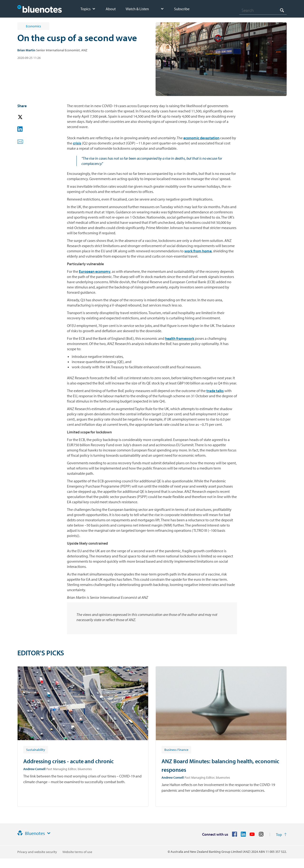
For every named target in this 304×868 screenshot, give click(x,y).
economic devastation (201, 138)
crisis (77, 143)
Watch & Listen (137, 9)
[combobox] (263, 10)
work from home (198, 251)
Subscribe (182, 9)
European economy (95, 271)
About (111, 9)
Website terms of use (77, 852)
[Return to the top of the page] (281, 834)
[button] (27, 117)
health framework (180, 338)
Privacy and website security (37, 852)
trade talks (215, 391)
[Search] (263, 10)
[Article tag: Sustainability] (36, 749)
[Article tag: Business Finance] (176, 749)
